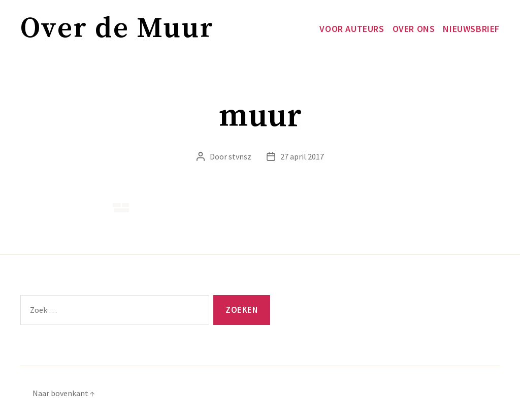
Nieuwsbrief (471, 29)
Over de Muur (117, 29)
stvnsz (240, 156)
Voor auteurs (352, 29)
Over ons (414, 29)
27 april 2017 (302, 156)
